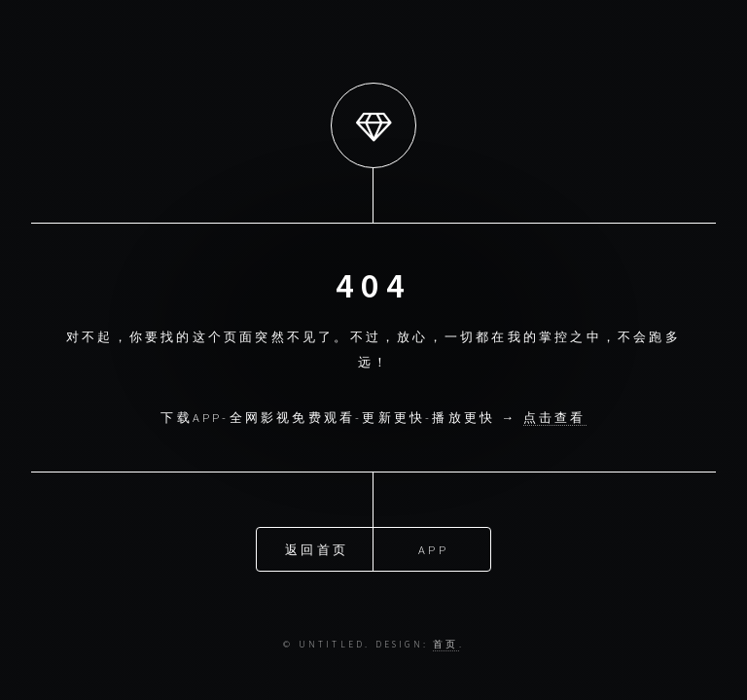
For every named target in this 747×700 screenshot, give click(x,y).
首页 (445, 645)
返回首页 (317, 548)
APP (433, 548)
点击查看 (555, 417)
